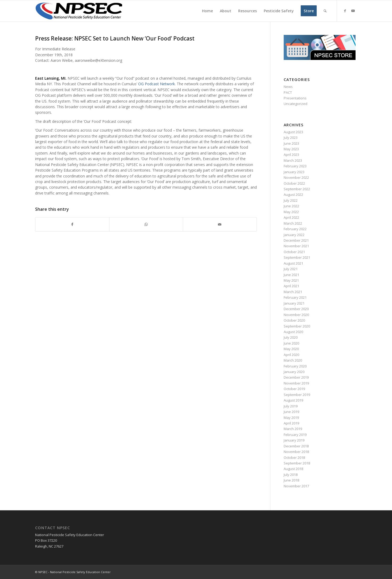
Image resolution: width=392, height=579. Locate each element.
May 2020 (291, 349)
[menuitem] (207, 11)
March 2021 (293, 292)
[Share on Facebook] (72, 224)
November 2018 (296, 452)
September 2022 (297, 189)
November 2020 (296, 315)
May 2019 (291, 418)
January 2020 (294, 372)
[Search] (325, 11)
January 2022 (294, 235)
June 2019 (291, 412)
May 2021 (291, 280)
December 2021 (296, 240)
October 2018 (294, 457)
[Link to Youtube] (353, 11)
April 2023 (291, 155)
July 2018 (291, 475)
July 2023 (291, 137)
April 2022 (291, 217)
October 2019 (294, 389)
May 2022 (291, 212)
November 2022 (296, 177)
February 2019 (295, 435)
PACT (288, 92)
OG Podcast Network (156, 84)
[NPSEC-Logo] (79, 11)
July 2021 (291, 269)
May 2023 (291, 149)
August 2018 (293, 469)
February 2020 (295, 366)
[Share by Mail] (220, 224)
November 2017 (296, 486)
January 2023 (294, 172)
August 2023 (293, 132)
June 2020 (291, 343)
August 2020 (293, 332)
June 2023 (291, 143)
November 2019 (296, 383)
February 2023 (295, 166)
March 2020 (293, 360)
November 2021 (296, 246)
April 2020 (291, 355)
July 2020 (291, 337)
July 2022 (291, 200)
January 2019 (294, 440)
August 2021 (293, 263)
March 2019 (293, 429)
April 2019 (291, 423)
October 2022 (294, 183)
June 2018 (291, 480)
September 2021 (297, 257)
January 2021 (294, 303)
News (288, 87)
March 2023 (293, 160)
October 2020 (294, 320)
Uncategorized (296, 104)
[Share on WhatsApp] (146, 224)
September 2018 (297, 463)
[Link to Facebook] (345, 11)
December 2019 (296, 377)
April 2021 (291, 286)
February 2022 (295, 229)
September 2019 (297, 395)
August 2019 (293, 400)
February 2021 (295, 297)
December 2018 (296, 446)
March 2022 (293, 223)
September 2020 (297, 326)
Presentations (295, 98)
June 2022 (291, 206)
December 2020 (296, 309)
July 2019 (291, 406)
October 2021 (294, 252)
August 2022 (293, 195)
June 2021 (291, 275)
